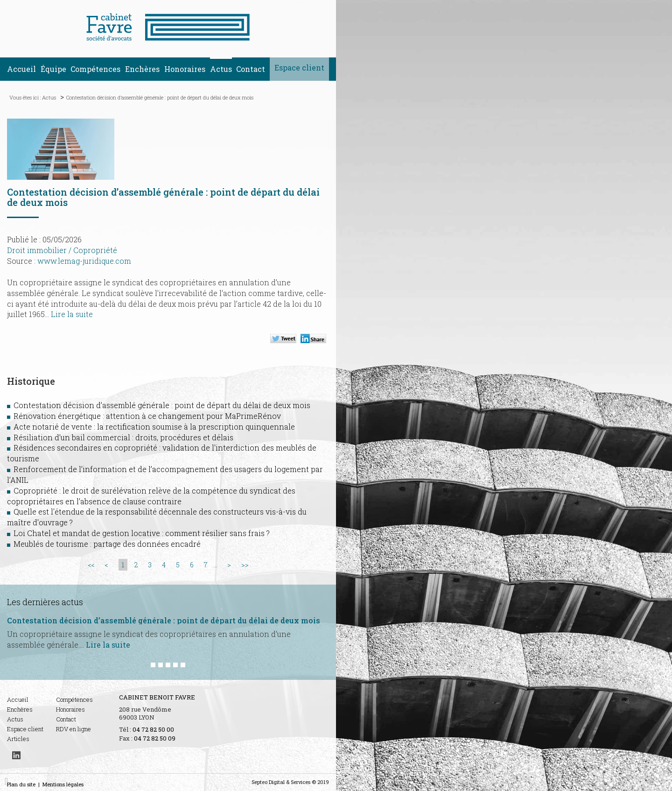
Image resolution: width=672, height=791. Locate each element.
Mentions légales (63, 784)
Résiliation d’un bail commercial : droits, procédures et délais (123, 437)
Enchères (142, 69)
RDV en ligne (73, 729)
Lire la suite (72, 314)
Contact (251, 69)
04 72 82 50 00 (153, 729)
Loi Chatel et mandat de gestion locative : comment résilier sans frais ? (142, 533)
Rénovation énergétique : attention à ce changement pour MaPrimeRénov (147, 416)
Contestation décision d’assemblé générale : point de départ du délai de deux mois (160, 97)
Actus (221, 69)
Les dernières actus (45, 602)
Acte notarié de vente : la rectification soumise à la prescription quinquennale (154, 427)
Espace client (299, 67)
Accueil (21, 69)
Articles (18, 739)
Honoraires (185, 69)
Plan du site (21, 784)
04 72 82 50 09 (155, 738)
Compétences (95, 69)
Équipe (53, 69)
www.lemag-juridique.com (84, 261)
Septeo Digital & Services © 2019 (290, 782)
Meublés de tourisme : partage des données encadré (107, 544)
